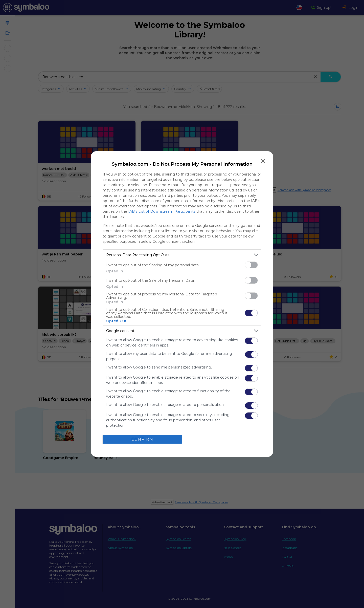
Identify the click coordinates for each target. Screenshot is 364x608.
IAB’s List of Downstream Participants (162, 211)
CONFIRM (142, 439)
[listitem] (182, 255)
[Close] (263, 161)
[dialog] (182, 304)
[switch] (251, 265)
